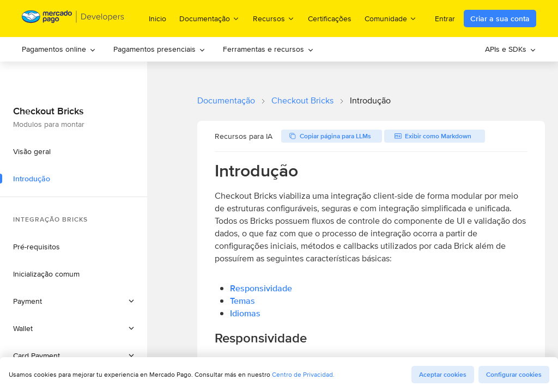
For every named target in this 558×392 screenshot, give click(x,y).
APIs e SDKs (511, 49)
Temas (242, 301)
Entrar (445, 19)
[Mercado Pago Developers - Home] (73, 19)
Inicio (157, 19)
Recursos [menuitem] (274, 18)
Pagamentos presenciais (159, 49)
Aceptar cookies (443, 375)
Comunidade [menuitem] (391, 18)
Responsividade (261, 288)
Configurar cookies (514, 375)
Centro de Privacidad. (303, 374)
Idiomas (245, 313)
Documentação (226, 100)
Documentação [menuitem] (210, 18)
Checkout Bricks (302, 100)
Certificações (330, 19)
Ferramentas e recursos (268, 49)
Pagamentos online (59, 49)
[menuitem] (59, 49)
